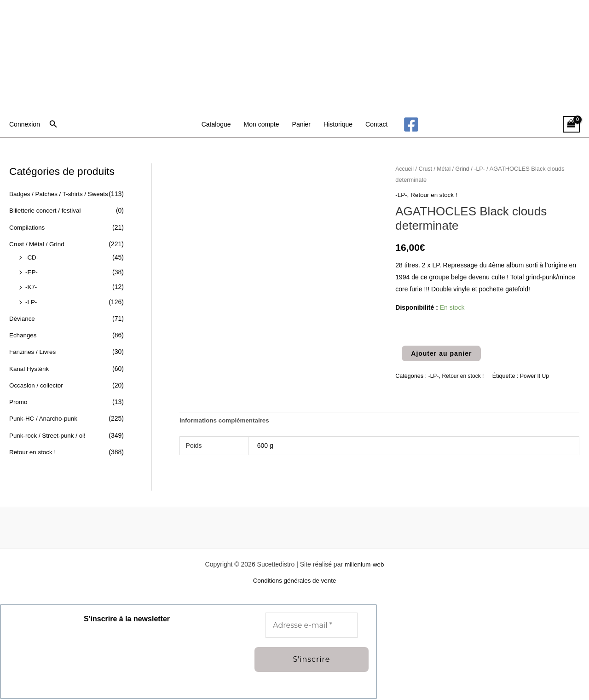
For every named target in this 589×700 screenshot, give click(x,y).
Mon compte (262, 124)
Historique (338, 124)
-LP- (31, 299)
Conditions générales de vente (294, 582)
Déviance (23, 316)
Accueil (405, 169)
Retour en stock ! (34, 446)
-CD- (32, 256)
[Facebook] (411, 124)
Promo (19, 397)
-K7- (31, 285)
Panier (301, 124)
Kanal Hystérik (30, 364)
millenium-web (364, 565)
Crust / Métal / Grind (38, 243)
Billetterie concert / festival (47, 210)
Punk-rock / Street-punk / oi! (49, 430)
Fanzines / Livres (34, 348)
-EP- (32, 270)
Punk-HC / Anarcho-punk (45, 414)
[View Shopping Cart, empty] (571, 124)
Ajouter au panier (441, 353)
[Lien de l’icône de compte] (25, 124)
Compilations (28, 226)
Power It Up (537, 376)
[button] (53, 124)
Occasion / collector (37, 381)
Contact (376, 124)
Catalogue (216, 124)
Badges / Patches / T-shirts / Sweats (61, 194)
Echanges (23, 332)
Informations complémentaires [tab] (226, 421)
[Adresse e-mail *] (312, 626)
